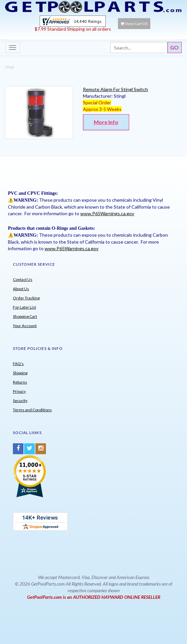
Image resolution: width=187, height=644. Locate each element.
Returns (20, 382)
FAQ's (18, 364)
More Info (106, 122)
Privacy (19, 391)
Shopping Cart (25, 316)
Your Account (25, 326)
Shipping (20, 373)
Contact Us (23, 279)
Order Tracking (26, 298)
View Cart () (134, 24)
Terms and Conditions (32, 410)
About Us (21, 289)
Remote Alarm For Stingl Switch (115, 89)
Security (20, 401)
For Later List (24, 307)
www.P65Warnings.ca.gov (107, 213)
